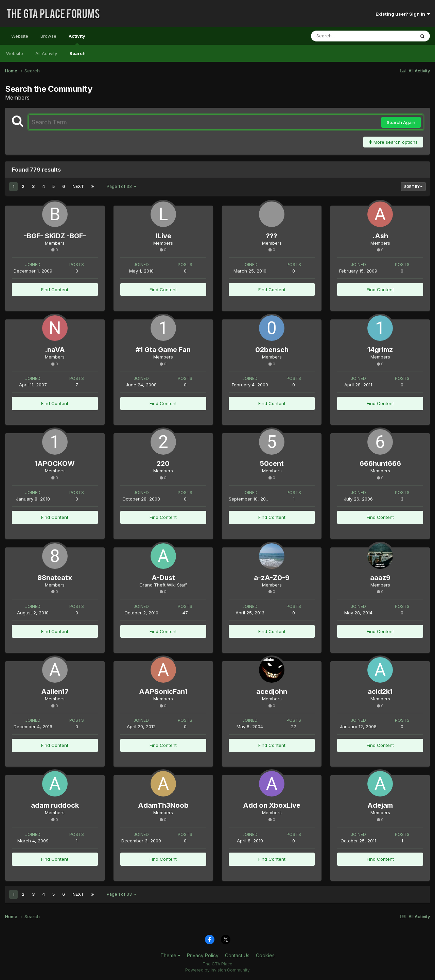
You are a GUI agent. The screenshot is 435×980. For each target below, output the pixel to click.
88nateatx (55, 578)
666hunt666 (380, 463)
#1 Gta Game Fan (163, 350)
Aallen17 (55, 692)
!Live (163, 236)
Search (77, 53)
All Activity (46, 53)
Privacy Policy (203, 955)
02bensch (272, 350)
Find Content (55, 290)
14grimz (380, 350)
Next (78, 186)
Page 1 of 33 (121, 186)
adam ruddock (55, 805)
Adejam (380, 805)
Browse (48, 36)
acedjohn (272, 692)
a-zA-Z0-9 (272, 578)
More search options (393, 142)
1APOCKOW (55, 463)
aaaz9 (380, 578)
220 (163, 463)
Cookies (265, 955)
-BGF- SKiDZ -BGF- (55, 236)
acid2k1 (380, 692)
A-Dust (163, 578)
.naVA (55, 350)
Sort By (413, 187)
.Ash (380, 236)
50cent (272, 463)
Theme (170, 955)
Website (20, 36)
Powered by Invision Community (217, 970)
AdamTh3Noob (163, 805)
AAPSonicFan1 (163, 692)
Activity (77, 39)
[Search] (344, 36)
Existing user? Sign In (403, 14)
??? (272, 236)
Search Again (401, 122)
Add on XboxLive (272, 805)
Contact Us (237, 955)
